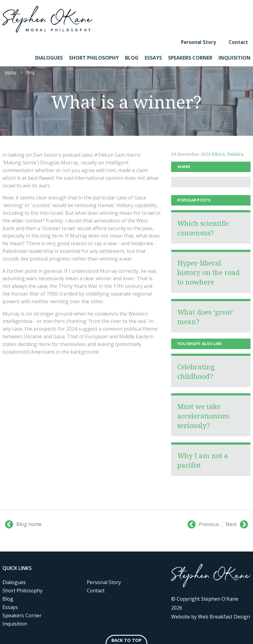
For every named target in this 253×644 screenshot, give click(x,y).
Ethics (218, 154)
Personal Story (199, 42)
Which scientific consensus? (203, 228)
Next (237, 525)
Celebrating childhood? (196, 371)
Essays (153, 58)
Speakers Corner (190, 58)
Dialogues (49, 58)
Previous (203, 525)
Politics (235, 154)
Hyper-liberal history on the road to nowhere (209, 272)
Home (10, 72)
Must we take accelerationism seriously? (203, 416)
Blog (132, 58)
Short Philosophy (94, 58)
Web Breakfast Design (224, 617)
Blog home (23, 525)
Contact (238, 42)
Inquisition (235, 58)
